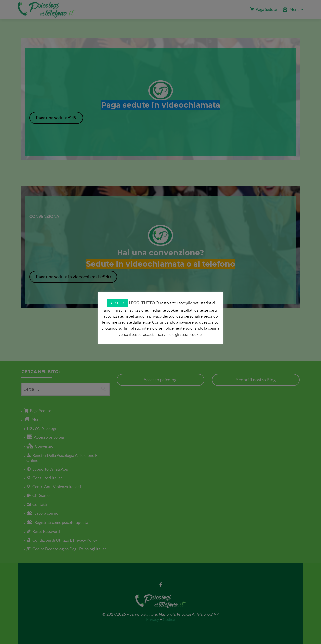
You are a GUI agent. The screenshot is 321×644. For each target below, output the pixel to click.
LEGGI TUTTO (142, 303)
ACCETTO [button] (118, 303)
